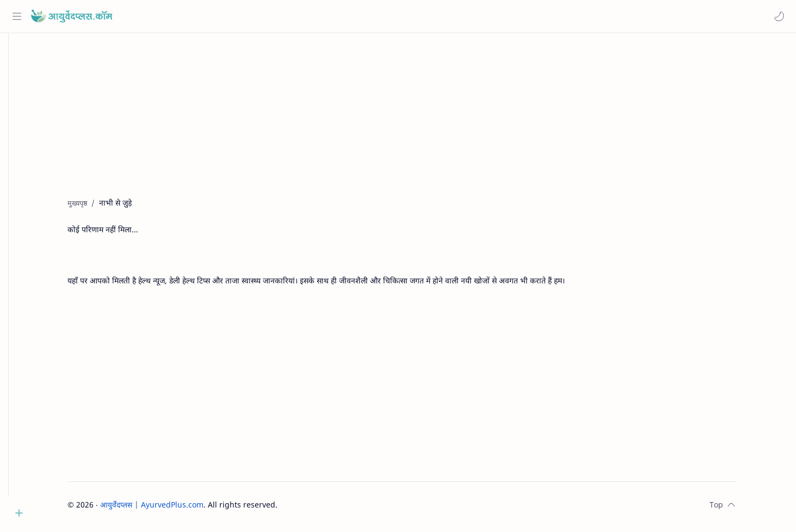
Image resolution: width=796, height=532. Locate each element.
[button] (777, 16)
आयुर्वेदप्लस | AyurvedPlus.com (168, 509)
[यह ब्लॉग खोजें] (226, 16)
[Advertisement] (410, 126)
